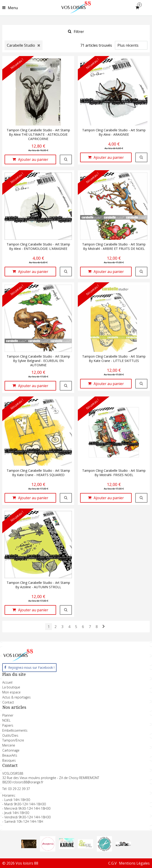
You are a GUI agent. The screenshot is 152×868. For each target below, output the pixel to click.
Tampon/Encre (13, 740)
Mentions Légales (134, 863)
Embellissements (15, 730)
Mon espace (11, 692)
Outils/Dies (10, 735)
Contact (8, 702)
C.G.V (113, 863)
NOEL (6, 720)
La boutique (11, 687)
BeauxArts (10, 755)
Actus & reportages (16, 697)
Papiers (8, 725)
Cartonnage (11, 750)
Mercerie (9, 745)
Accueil (7, 682)
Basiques (9, 760)
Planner (8, 715)
